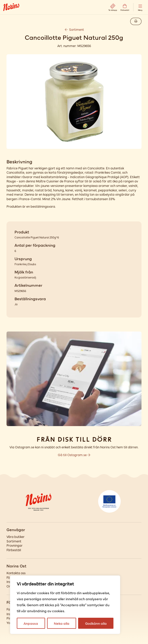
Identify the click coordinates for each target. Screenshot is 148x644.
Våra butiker (16, 537)
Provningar (15, 545)
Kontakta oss (16, 573)
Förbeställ (14, 550)
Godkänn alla (96, 623)
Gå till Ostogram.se (74, 455)
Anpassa (31, 623)
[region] (65, 605)
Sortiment (74, 29)
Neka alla (62, 623)
